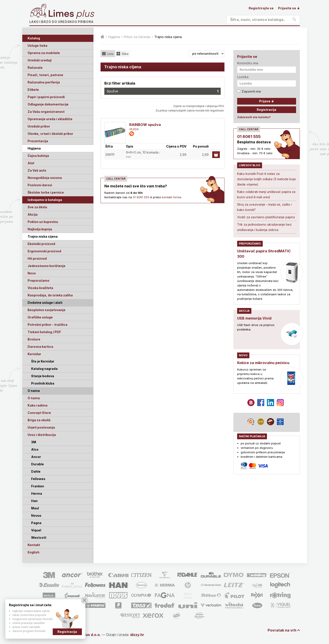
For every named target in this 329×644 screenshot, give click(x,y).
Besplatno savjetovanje (46, 310)
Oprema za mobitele (44, 53)
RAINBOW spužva (145, 125)
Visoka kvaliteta (40, 288)
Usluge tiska (37, 46)
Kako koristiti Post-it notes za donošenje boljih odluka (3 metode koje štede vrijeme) (266, 179)
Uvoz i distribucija (42, 435)
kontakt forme (172, 197)
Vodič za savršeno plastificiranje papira (266, 217)
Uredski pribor (39, 126)
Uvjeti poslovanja (41, 427)
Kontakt (34, 545)
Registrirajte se (261, 8)
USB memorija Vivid (254, 318)
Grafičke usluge (40, 317)
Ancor (36, 457)
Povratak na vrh (282, 630)
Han (34, 501)
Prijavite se (289, 8)
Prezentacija (38, 141)
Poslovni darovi (40, 185)
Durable (37, 464)
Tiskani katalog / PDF (44, 332)
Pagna (36, 523)
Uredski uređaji (40, 60)
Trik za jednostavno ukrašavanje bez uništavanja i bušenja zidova (264, 227)
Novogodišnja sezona (45, 178)
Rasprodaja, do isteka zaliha (50, 295)
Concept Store (39, 413)
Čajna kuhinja (38, 156)
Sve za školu (37, 207)
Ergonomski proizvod (44, 251)
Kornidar (34, 354)
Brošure (34, 339)
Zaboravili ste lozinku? (254, 117)
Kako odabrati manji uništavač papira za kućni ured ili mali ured (266, 194)
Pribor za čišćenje (137, 37)
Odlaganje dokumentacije (48, 104)
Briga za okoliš (39, 420)
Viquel (36, 530)
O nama (34, 398)
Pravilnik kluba (43, 383)
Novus (36, 515)
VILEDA (134, 129)
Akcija (33, 214)
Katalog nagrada (44, 369)
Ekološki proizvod (41, 244)
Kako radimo (38, 405)
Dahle (36, 471)
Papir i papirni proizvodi (46, 97)
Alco (35, 449)
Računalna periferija (44, 82)
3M (34, 442)
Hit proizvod (37, 258)
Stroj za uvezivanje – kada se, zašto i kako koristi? (264, 207)
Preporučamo (38, 280)
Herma (37, 493)
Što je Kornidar (43, 361)
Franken (38, 486)
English (33, 552)
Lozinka (243, 77)
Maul (35, 508)
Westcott (39, 538)
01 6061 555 (141, 197)
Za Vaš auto (37, 170)
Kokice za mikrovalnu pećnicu (263, 363)
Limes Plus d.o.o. (86, 635)
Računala (35, 68)
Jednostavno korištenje (46, 266)
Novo (32, 273)
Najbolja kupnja (40, 229)
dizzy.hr (137, 635)
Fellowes (38, 479)
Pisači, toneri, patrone (45, 75)
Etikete (33, 90)
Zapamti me (249, 91)
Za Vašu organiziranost (46, 112)
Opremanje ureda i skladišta (50, 119)
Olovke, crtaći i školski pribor (50, 134)
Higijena (34, 148)
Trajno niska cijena (43, 236)
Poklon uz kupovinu (43, 222)
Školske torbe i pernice (46, 192)
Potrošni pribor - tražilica (47, 325)
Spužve (163, 91)
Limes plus (71, 14)
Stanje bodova (43, 376)
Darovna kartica (40, 347)
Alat (31, 163)
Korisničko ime (248, 63)
